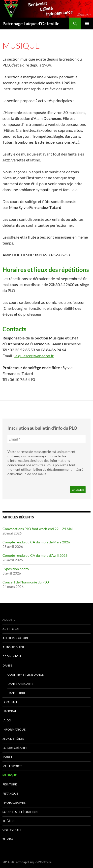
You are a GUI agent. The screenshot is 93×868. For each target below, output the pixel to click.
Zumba (8, 839)
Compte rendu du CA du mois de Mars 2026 (36, 542)
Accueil (9, 620)
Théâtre (9, 821)
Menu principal (87, 23)
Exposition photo (16, 569)
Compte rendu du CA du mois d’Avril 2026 (35, 555)
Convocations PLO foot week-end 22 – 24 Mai (38, 529)
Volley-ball (12, 830)
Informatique (14, 729)
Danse (7, 665)
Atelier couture (16, 638)
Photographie (14, 803)
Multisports (12, 766)
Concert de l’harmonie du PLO (26, 582)
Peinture (10, 784)
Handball (10, 711)
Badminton (12, 656)
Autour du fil (14, 647)
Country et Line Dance (26, 675)
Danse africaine (20, 684)
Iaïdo (7, 720)
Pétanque (10, 793)
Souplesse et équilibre (20, 812)
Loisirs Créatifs (15, 748)
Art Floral (11, 629)
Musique (10, 775)
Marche (9, 757)
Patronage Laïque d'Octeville (31, 23)
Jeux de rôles (13, 739)
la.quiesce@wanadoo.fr (34, 356)
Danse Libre (17, 693)
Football (10, 702)
